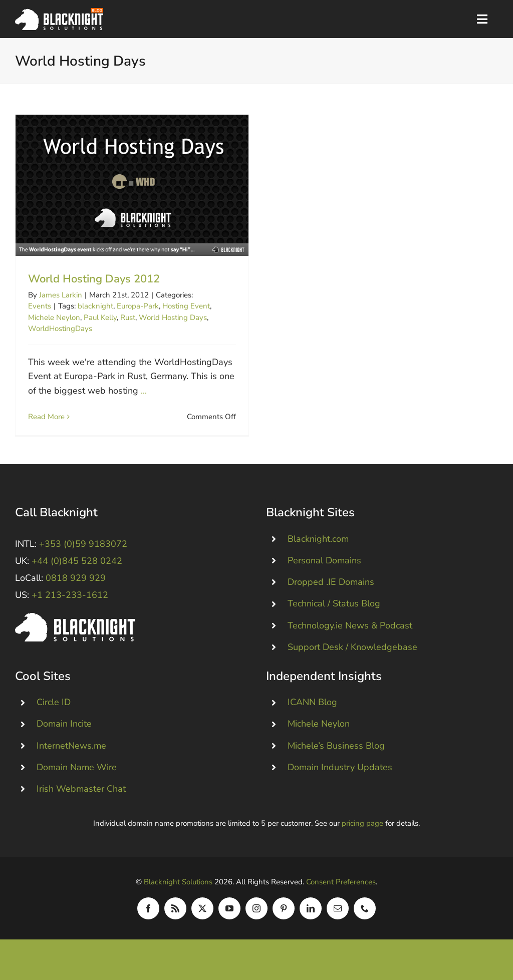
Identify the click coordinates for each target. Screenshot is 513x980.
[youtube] (229, 914)
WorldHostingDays (60, 329)
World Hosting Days (173, 317)
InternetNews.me (71, 751)
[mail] (338, 914)
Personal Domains (324, 566)
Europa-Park (138, 306)
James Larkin (61, 295)
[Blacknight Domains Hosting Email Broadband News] (59, 13)
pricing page (362, 829)
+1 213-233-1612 (70, 601)
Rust (128, 317)
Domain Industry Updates (340, 773)
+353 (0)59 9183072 (83, 549)
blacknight (95, 306)
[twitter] (202, 914)
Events (40, 306)
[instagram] (256, 914)
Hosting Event (186, 306)
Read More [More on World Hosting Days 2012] (46, 417)
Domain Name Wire (77, 773)
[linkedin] (311, 914)
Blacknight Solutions (178, 887)
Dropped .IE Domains (331, 588)
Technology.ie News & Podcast (350, 631)
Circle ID (54, 708)
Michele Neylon (54, 317)
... (144, 391)
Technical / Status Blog (334, 609)
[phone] (365, 914)
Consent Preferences (341, 887)
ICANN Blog (312, 708)
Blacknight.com (318, 544)
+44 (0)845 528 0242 (77, 566)
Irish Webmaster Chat (81, 794)
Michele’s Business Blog (336, 751)
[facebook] (148, 914)
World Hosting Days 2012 (94, 279)
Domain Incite (64, 730)
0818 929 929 (76, 584)
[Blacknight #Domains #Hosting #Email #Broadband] (75, 623)
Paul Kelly (100, 317)
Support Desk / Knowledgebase (352, 652)
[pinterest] (284, 914)
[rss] (175, 914)
